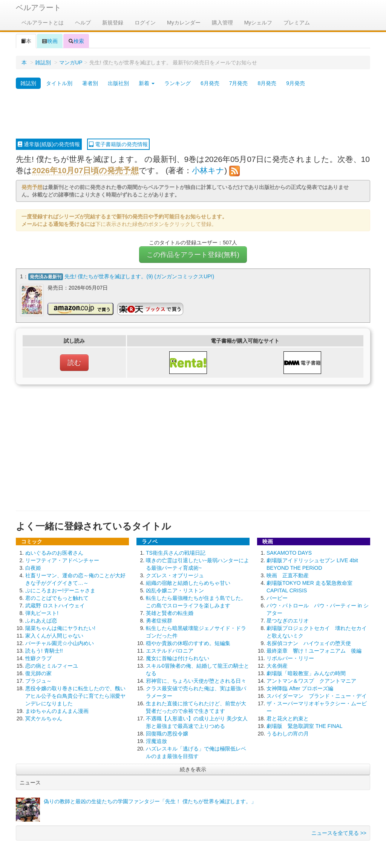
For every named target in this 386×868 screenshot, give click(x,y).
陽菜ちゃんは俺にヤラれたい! (60, 625)
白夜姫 (33, 565)
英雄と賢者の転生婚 (170, 610)
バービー (277, 595)
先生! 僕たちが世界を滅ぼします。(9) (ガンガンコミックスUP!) (139, 276)
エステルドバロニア (170, 648)
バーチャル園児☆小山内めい (60, 641)
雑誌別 (43, 63)
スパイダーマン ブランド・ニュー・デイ (317, 693)
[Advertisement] (193, 114)
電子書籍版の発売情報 (118, 144)
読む (74, 360)
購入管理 (222, 23)
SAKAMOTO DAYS (289, 550)
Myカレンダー (184, 23)
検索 (76, 41)
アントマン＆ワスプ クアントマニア (311, 678)
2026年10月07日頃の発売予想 (85, 170)
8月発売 (267, 83)
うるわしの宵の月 (288, 731)
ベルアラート (38, 8)
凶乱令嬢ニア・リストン (175, 588)
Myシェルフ (258, 23)
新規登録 (113, 23)
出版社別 (118, 83)
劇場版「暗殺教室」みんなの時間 (306, 671)
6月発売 (210, 83)
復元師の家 (38, 671)
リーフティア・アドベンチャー (62, 558)
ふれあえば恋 (41, 618)
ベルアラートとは (43, 23)
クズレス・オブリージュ (175, 573)
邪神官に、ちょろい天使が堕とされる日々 (196, 678)
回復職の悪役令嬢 (167, 731)
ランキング (178, 83)
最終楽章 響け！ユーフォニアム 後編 (314, 648)
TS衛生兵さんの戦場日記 (176, 550)
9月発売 (296, 83)
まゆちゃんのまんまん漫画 (57, 708)
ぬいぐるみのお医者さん (54, 550)
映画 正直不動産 (288, 573)
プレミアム (297, 23)
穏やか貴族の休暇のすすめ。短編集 (188, 641)
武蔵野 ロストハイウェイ (55, 603)
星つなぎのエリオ (288, 618)
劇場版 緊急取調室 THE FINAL (304, 723)
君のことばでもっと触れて (57, 595)
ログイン (145, 23)
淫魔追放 (156, 738)
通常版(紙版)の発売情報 (49, 144)
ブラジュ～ (38, 678)
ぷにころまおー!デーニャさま (60, 588)
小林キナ (208, 170)
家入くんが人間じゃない (54, 633)
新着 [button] (147, 83)
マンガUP (71, 63)
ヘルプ (83, 23)
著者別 (90, 83)
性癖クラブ (38, 656)
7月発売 (239, 83)
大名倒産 (277, 663)
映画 (50, 41)
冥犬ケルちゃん (44, 716)
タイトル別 (59, 83)
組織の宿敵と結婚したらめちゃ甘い (188, 580)
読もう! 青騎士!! (44, 648)
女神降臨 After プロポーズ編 (300, 686)
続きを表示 (193, 767)
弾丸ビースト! (42, 610)
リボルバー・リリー (290, 656)
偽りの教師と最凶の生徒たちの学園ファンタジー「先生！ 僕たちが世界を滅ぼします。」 (150, 799)
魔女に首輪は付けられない (178, 656)
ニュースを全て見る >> (339, 830)
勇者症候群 (159, 618)
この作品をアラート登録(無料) (193, 255)
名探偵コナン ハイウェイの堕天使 (309, 641)
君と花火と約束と (288, 716)
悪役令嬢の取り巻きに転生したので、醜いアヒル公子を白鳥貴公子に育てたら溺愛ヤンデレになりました (75, 693)
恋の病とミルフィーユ (52, 663)
